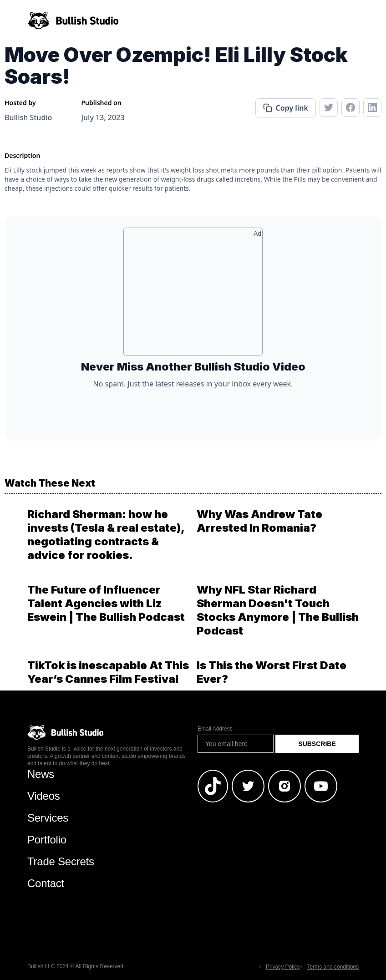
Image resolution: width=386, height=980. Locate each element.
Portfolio (47, 840)
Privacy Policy (283, 967)
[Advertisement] (193, 295)
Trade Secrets (61, 861)
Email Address (215, 729)
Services (48, 818)
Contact (46, 883)
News (41, 774)
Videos (44, 796)
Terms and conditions (333, 967)
